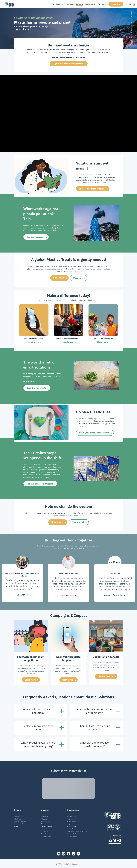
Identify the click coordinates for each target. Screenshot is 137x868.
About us (100, 4)
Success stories (71, 821)
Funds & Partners (72, 825)
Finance (44, 823)
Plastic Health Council (73, 833)
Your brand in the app (20, 823)
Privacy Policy (45, 830)
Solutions (79, 4)
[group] (34, 324)
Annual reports (46, 821)
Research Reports (47, 825)
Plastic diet (17, 816)
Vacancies (44, 828)
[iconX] (78, 853)
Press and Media (46, 835)
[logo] (112, 826)
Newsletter (45, 816)
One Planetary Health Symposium (77, 830)
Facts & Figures (71, 816)
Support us (116, 4)
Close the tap (55, 4)
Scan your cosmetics (20, 821)
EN (134, 4)
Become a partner (69, 594)
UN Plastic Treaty (72, 835)
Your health (69, 4)
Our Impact (70, 818)
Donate (16, 825)
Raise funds (17, 818)
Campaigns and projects (74, 823)
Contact (44, 833)
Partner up (89, 4)
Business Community (73, 828)
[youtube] (64, 853)
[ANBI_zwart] (112, 839)
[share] (59, 853)
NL (130, 4)
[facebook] (69, 853)
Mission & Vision (46, 818)
